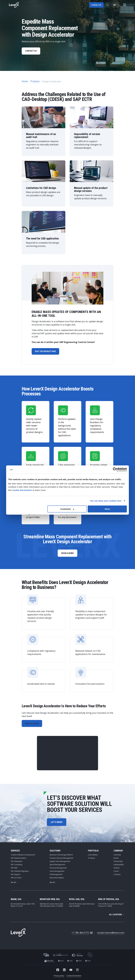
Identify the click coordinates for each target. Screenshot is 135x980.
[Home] (14, 5)
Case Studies (93, 856)
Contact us (96, 5)
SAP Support (16, 876)
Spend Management (57, 866)
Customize (67, 509)
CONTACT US (32, 51)
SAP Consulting (16, 866)
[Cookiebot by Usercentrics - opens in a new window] (115, 469)
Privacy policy (59, 977)
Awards (117, 869)
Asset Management (57, 873)
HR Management (56, 876)
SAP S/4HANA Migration (20, 873)
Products (35, 82)
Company (118, 852)
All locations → (117, 916)
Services (15, 852)
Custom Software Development (23, 856)
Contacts (117, 876)
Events (116, 860)
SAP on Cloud (16, 879)
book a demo (68, 554)
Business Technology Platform (61, 856)
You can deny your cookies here (106, 501)
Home (25, 82)
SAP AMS (14, 869)
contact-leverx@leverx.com (111, 934)
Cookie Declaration (74, 977)
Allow (107, 509)
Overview (117, 856)
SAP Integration (17, 863)
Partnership (118, 863)
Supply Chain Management (60, 863)
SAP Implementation (19, 860)
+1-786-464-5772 (80, 934)
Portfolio (93, 852)
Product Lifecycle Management (61, 860)
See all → (14, 884)
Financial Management (58, 869)
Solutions (55, 852)
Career (116, 873)
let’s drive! (57, 824)
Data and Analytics (57, 879)
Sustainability (119, 866)
